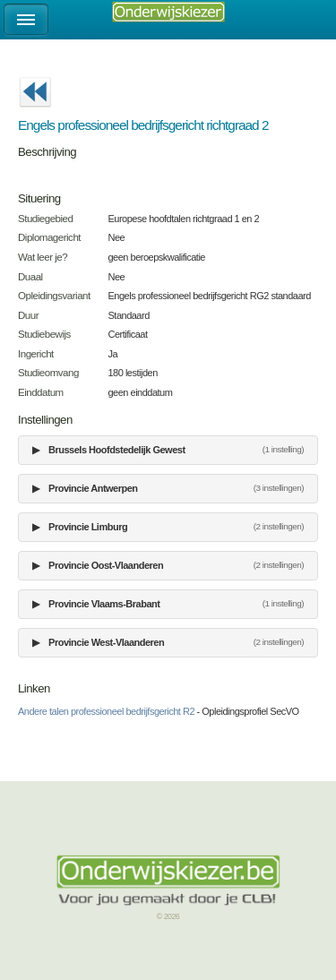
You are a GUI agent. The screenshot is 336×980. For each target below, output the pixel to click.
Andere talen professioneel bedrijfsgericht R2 (106, 711)
